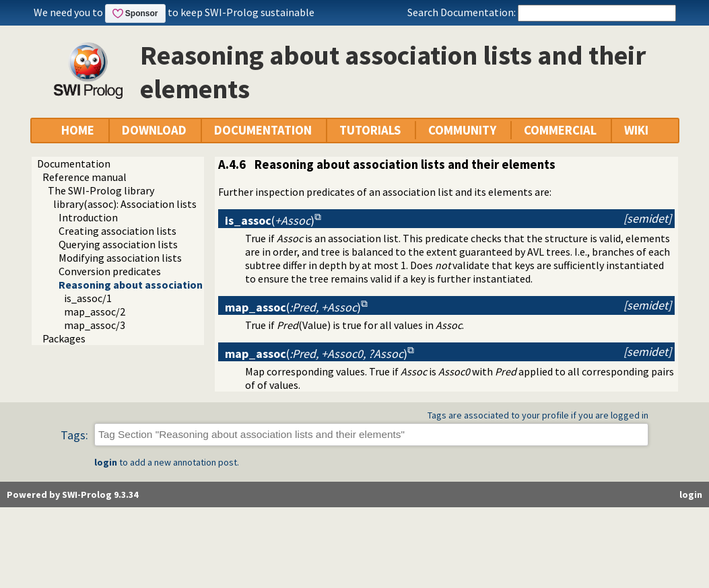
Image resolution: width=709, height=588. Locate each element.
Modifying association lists (120, 258)
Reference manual (85, 177)
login (106, 462)
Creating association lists (117, 231)
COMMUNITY (462, 130)
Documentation (74, 163)
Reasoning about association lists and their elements (190, 285)
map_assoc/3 (95, 325)
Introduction (88, 217)
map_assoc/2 (95, 311)
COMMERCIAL (560, 130)
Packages (64, 338)
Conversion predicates (110, 271)
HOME (78, 130)
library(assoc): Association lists (125, 204)
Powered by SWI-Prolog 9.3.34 (72, 494)
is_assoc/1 (88, 298)
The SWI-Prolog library (101, 190)
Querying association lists (118, 244)
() (270, 220)
